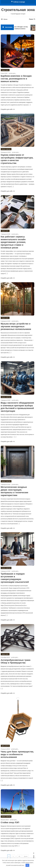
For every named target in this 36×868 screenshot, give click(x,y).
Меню (4, 19)
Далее (26, 856)
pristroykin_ (13, 73)
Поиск (32, 19)
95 (19, 856)
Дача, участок (5, 746)
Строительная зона (18, 10)
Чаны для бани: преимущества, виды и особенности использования (17, 755)
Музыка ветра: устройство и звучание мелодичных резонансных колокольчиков (16, 327)
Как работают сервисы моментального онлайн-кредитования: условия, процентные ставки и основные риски (13, 242)
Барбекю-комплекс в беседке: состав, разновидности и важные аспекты (16, 28)
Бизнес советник (6, 149)
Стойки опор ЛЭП (10, 823)
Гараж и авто (5, 70)
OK (27, 865)
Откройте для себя (8, 109)
